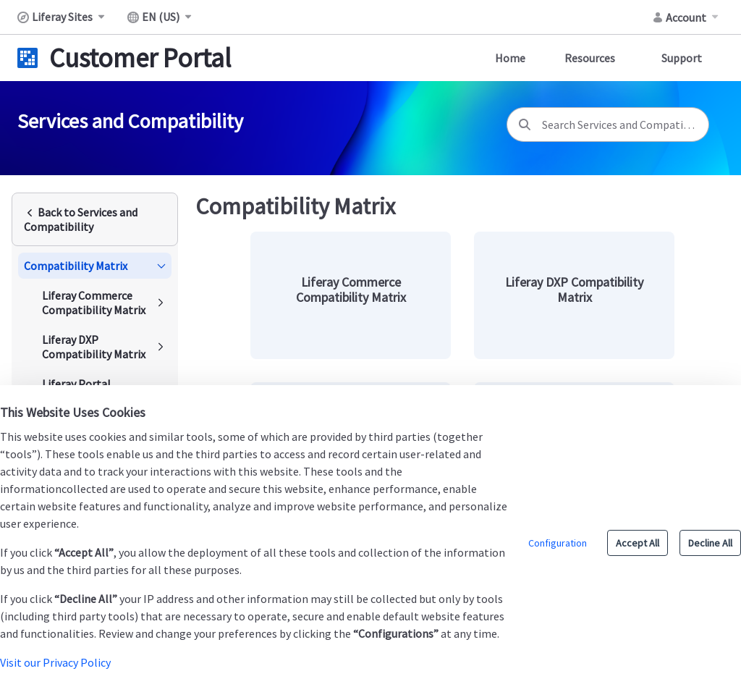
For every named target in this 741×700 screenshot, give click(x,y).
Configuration (558, 543)
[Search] (525, 125)
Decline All (710, 543)
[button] (95, 266)
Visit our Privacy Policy (55, 662)
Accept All (638, 543)
